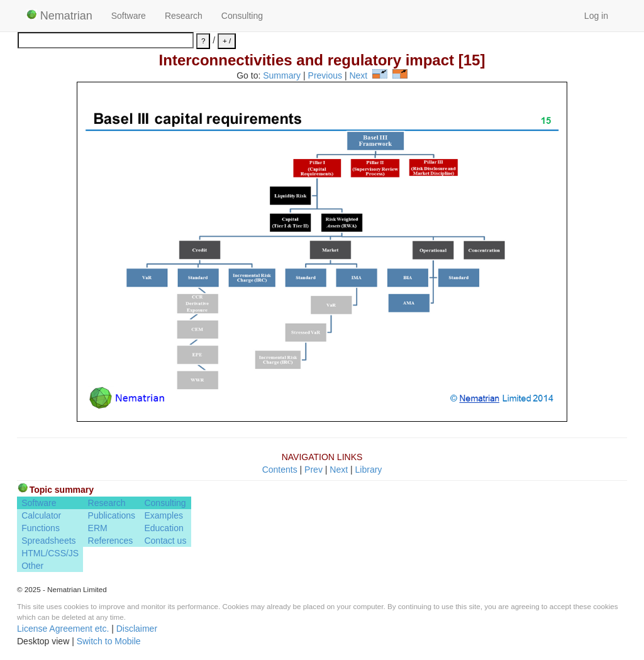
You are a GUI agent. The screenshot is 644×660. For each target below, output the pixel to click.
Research (184, 16)
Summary (282, 75)
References (111, 541)
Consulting (242, 16)
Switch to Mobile (109, 641)
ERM (98, 528)
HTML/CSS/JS (50, 553)
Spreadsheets (48, 541)
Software (129, 16)
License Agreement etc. (63, 629)
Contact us (165, 541)
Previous (325, 75)
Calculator (41, 515)
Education (164, 528)
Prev (314, 470)
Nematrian (59, 16)
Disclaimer (137, 629)
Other (32, 566)
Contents (280, 470)
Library (369, 470)
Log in (596, 16)
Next (358, 75)
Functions (41, 528)
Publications (112, 515)
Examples (163, 515)
